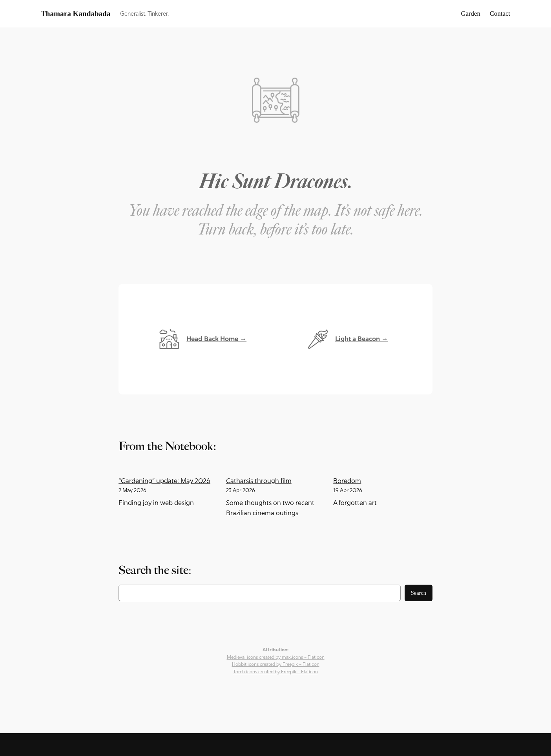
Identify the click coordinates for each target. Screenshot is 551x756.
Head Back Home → (216, 339)
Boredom (347, 481)
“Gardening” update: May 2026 (164, 481)
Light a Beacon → (362, 339)
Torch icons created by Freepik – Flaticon (275, 672)
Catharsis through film (259, 481)
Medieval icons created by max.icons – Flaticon (276, 657)
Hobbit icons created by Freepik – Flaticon (276, 664)
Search (419, 593)
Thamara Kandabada (76, 14)
